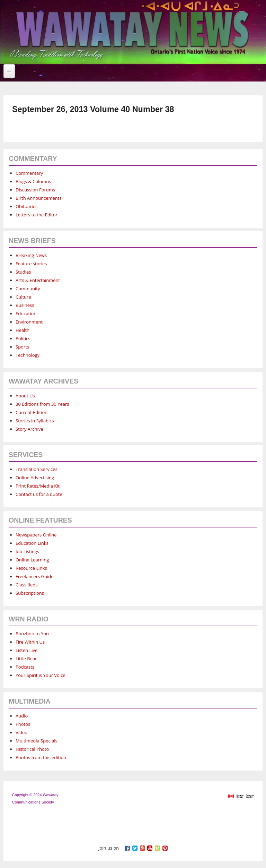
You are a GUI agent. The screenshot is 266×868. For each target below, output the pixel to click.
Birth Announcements (39, 198)
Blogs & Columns (33, 181)
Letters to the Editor (37, 215)
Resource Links (31, 568)
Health (23, 330)
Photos (23, 724)
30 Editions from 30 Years (42, 404)
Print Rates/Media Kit (38, 486)
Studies (23, 272)
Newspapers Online (36, 535)
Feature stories (31, 264)
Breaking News (31, 255)
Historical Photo (32, 749)
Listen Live (26, 650)
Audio (22, 716)
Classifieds (26, 585)
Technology (28, 355)
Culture (23, 297)
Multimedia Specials (37, 741)
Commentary (29, 173)
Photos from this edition (41, 757)
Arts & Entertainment (38, 280)
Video (21, 732)
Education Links (32, 543)
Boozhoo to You (32, 634)
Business (25, 305)
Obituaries (26, 206)
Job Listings (27, 551)
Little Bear (26, 659)
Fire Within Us (30, 642)
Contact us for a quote (39, 494)
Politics (23, 338)
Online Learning (32, 560)
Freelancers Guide (34, 576)
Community (28, 289)
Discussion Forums (35, 190)
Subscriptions (30, 593)
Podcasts (25, 667)
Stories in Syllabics (35, 421)
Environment (29, 322)
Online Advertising (35, 478)
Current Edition (32, 412)
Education (26, 313)
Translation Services (37, 469)
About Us (25, 396)
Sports (22, 347)
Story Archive (29, 429)
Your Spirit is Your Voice (41, 675)
